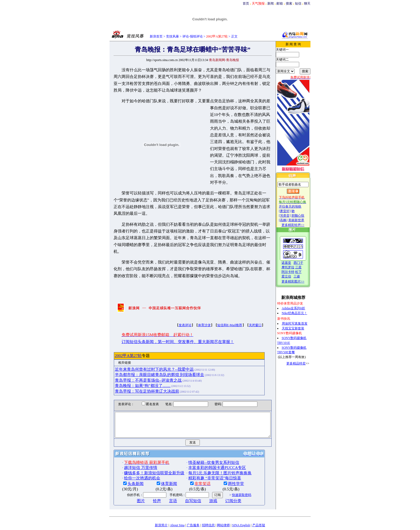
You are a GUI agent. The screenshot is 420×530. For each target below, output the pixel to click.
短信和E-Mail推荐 (220, 305)
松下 (304, 272)
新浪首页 (156, 36)
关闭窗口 (246, 305)
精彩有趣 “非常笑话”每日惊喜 (206, 463)
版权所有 (205, 526)
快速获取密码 (232, 479)
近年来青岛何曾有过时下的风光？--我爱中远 (145, 349)
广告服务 (193, 510)
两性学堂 (227, 468)
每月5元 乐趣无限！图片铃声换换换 (211, 457)
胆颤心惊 (303, 216)
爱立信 (292, 276)
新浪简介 (161, 510)
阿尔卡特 (293, 272)
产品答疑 (259, 510)
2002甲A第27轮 (119, 335)
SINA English (241, 510)
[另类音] (290, 216)
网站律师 (223, 510)
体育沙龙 (195, 305)
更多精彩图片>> (298, 281)
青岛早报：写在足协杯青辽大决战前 (138, 371)
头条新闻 (126, 468)
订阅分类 (224, 485)
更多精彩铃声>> (298, 225)
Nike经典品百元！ (300, 313)
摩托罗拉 (293, 267)
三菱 (302, 276)
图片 (132, 485)
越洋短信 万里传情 (132, 452)
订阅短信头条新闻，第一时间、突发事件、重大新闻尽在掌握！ (168, 321)
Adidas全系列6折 (299, 308)
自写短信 (184, 485)
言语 (164, 485)
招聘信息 (208, 510)
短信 (298, 3)
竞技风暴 (172, 36)
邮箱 (280, 3)
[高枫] (288, 220)
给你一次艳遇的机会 (133, 463)
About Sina (177, 510)
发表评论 (176, 305)
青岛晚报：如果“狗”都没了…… (133, 365)
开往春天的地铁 (295, 206)
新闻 (271, 3)
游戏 (204, 485)
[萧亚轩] (290, 211)
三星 (304, 267)
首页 (246, 3)
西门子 (304, 263)
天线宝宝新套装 (298, 328)
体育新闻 (160, 468)
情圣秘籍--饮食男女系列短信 (205, 447)
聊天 (307, 3)
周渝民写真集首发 (300, 324)
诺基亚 (292, 263)
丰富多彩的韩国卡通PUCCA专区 (208, 452)
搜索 (289, 3)
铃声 (148, 485)
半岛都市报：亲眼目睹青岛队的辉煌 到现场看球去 (150, 354)
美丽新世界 (302, 220)
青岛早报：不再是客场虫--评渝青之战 (139, 360)
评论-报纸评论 (193, 36)
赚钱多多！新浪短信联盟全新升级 (145, 457)
